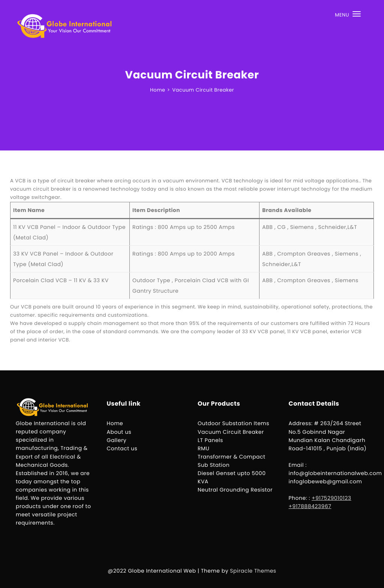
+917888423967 (310, 506)
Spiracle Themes (253, 571)
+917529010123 (331, 498)
